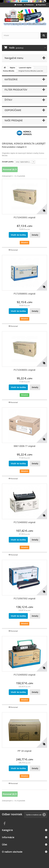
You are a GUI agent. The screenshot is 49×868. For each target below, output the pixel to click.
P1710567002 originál (24, 599)
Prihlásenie (29, 5)
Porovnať (14, 250)
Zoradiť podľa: (8, 162)
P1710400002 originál (24, 522)
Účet (5, 844)
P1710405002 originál (24, 675)
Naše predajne (14, 120)
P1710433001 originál (24, 218)
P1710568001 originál (24, 294)
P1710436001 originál (24, 370)
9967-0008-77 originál (24, 446)
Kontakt (18, 5)
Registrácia (41, 5)
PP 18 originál (25, 751)
